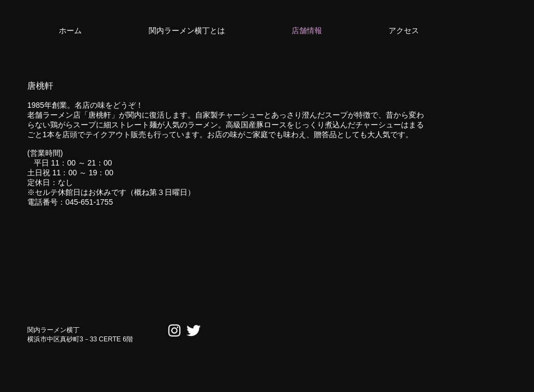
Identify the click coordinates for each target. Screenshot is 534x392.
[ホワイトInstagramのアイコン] (174, 330)
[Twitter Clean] (193, 330)
